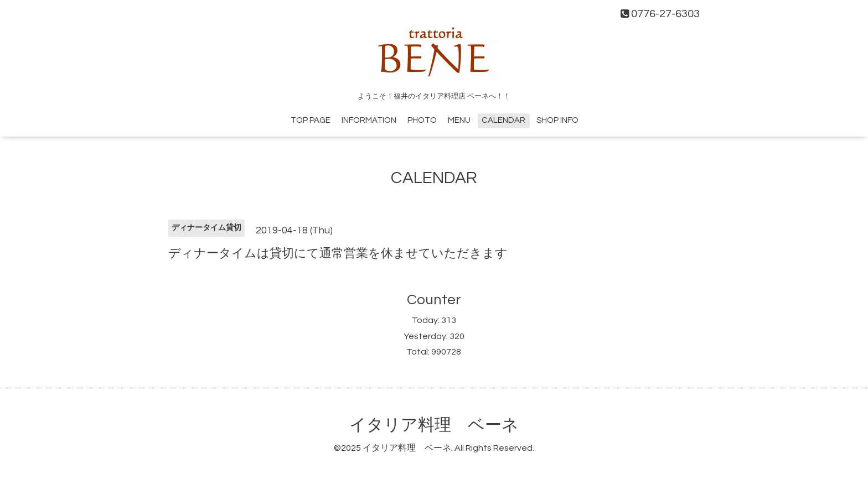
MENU (459, 120)
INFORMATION (369, 120)
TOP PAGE (311, 120)
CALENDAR (503, 120)
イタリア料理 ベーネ (434, 425)
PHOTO (422, 120)
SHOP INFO (557, 120)
